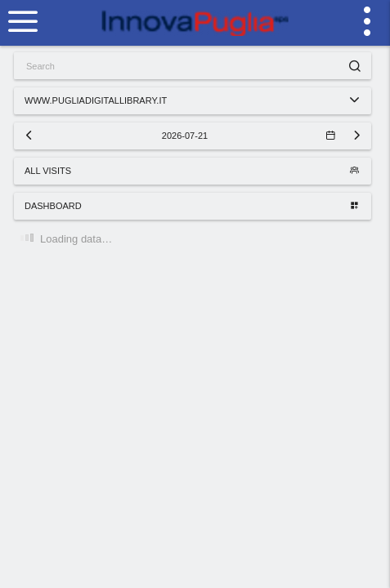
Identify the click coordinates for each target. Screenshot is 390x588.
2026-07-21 (248, 136)
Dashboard (192, 206)
